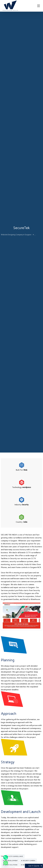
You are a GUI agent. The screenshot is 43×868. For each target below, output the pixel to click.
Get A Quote (34, 866)
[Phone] (6, 857)
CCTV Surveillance (16, 856)
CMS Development (11, 861)
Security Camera (29, 861)
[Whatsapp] (6, 863)
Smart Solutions (11, 865)
